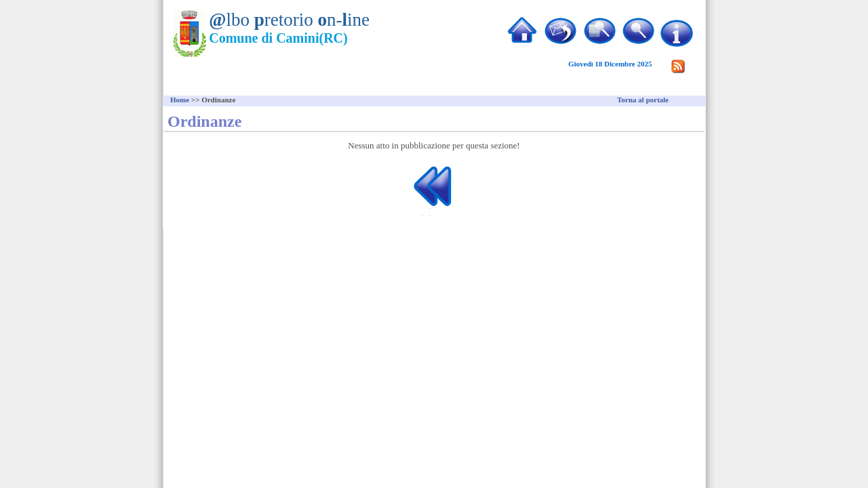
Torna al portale (643, 100)
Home (180, 100)
